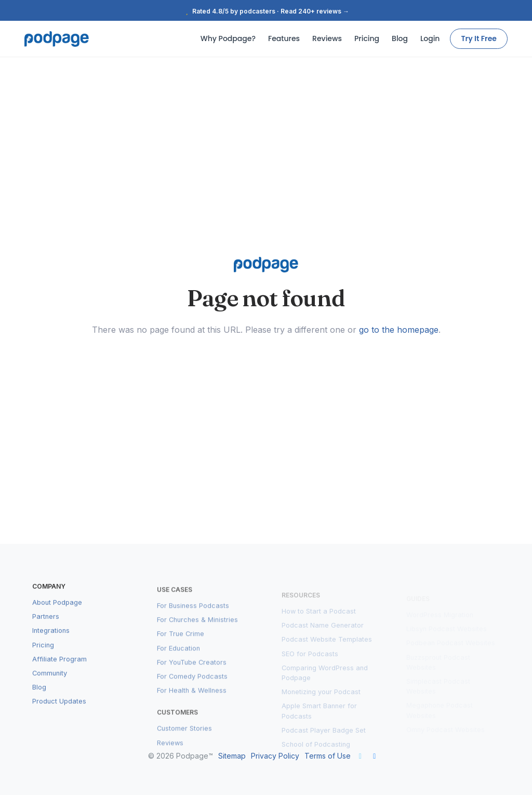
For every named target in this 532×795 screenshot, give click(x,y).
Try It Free (479, 38)
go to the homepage (399, 330)
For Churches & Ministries (197, 629)
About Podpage (57, 611)
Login (430, 38)
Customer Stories (184, 738)
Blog (400, 38)
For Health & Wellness (192, 700)
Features (284, 38)
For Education (178, 657)
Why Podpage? (228, 38)
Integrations (51, 639)
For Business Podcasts (193, 615)
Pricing (367, 38)
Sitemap (232, 756)
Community (50, 682)
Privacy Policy (275, 756)
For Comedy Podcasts (192, 686)
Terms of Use (328, 756)
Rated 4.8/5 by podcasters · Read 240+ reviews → (266, 11)
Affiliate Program (59, 668)
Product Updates (59, 710)
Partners (46, 625)
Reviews (327, 38)
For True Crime (181, 643)
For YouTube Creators (192, 672)
